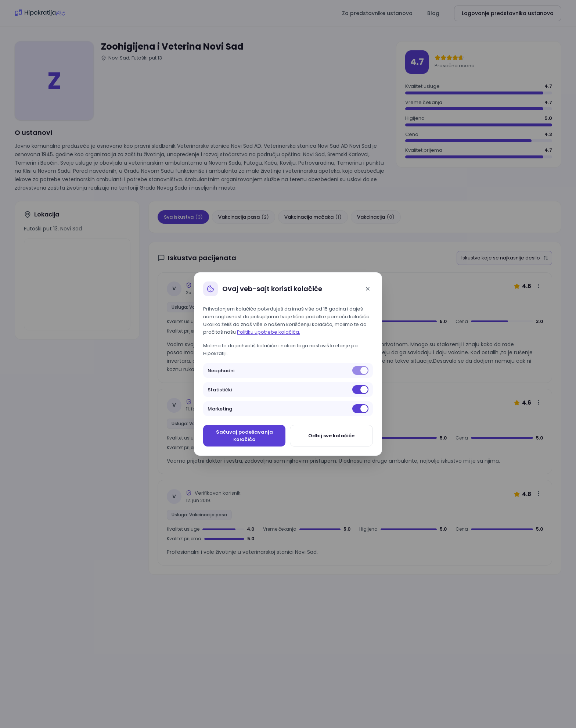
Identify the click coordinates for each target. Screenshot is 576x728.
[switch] (360, 370)
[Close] (368, 289)
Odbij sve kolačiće (331, 436)
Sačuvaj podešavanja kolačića (244, 436)
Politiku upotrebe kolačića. (269, 332)
